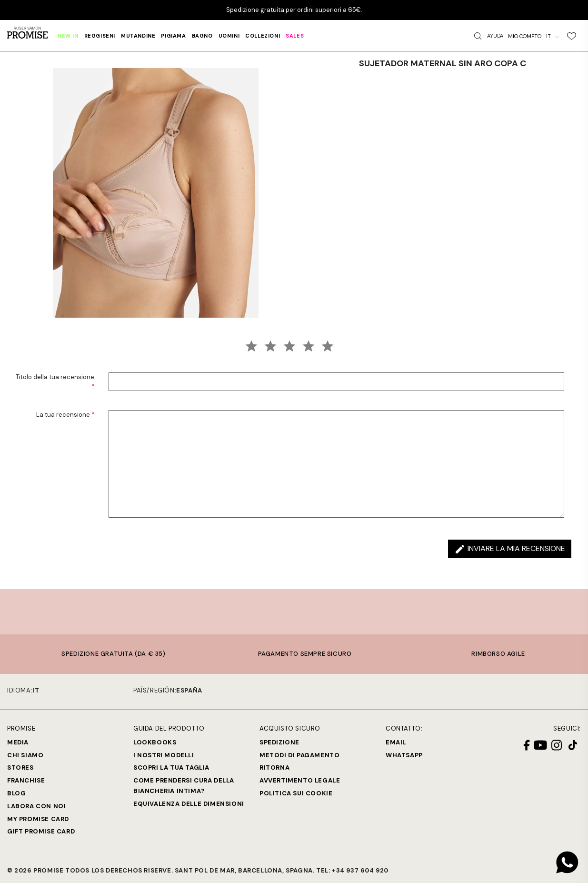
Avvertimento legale (300, 780)
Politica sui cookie (296, 793)
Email (396, 742)
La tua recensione (65, 415)
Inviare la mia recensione (510, 549)
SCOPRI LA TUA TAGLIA (171, 768)
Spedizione (279, 742)
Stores (20, 768)
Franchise (26, 780)
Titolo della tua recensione (55, 382)
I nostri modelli (164, 755)
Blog (16, 793)
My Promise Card (38, 819)
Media (18, 742)
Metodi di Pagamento (299, 755)
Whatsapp (404, 755)
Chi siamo (25, 755)
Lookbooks (155, 742)
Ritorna (274, 768)
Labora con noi (36, 806)
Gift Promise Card (41, 831)
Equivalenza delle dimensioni (189, 804)
